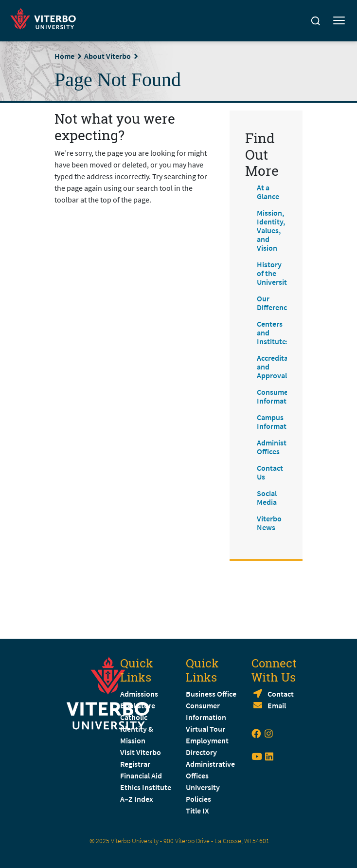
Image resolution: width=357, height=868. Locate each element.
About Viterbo (107, 56)
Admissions (139, 694)
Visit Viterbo (141, 752)
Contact (281, 694)
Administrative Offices (281, 447)
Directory (202, 752)
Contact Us (270, 472)
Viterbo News (269, 523)
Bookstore (138, 705)
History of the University (274, 273)
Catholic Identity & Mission (137, 729)
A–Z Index (137, 799)
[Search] (316, 21)
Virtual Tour (205, 729)
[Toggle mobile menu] (339, 21)
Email (277, 705)
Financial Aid (141, 776)
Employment (207, 740)
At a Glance (268, 192)
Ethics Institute (146, 787)
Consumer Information (277, 396)
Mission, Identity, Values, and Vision (271, 230)
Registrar (135, 764)
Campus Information (277, 422)
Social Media (267, 498)
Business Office (211, 694)
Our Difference (274, 303)
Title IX (197, 811)
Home (64, 56)
